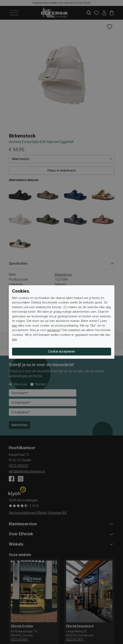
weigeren (54, 330)
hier (15, 326)
